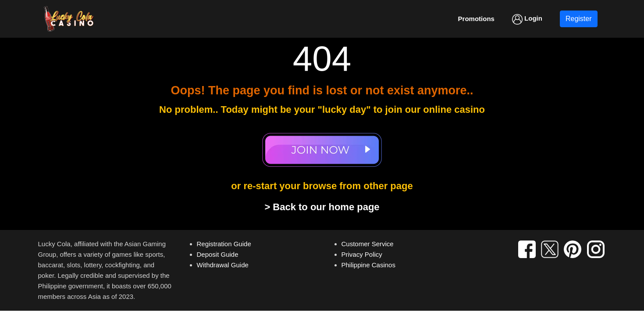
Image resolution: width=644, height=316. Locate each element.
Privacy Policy (362, 254)
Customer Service (368, 244)
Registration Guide (224, 244)
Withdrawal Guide (223, 265)
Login (527, 19)
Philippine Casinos (368, 265)
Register (579, 19)
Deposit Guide (218, 254)
